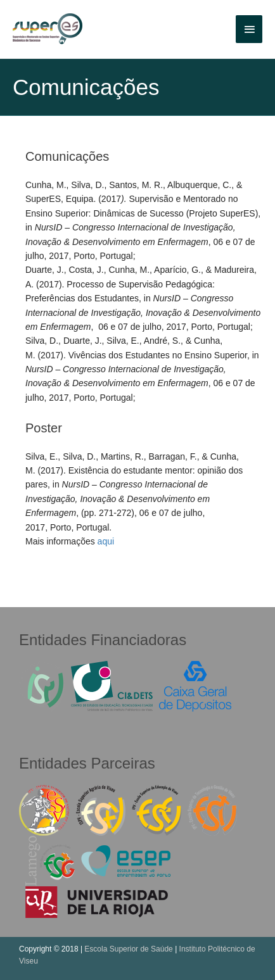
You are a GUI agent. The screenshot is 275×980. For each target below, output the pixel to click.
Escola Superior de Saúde (128, 949)
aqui (106, 541)
